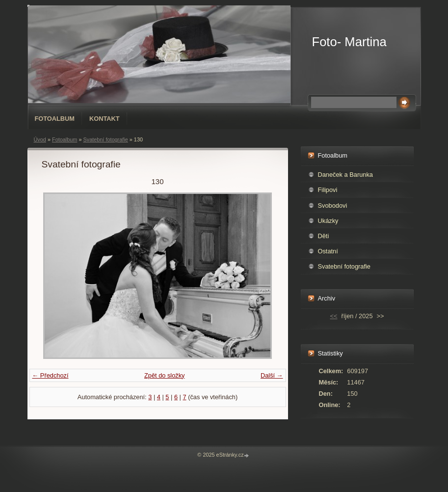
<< (334, 316)
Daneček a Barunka (345, 175)
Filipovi (328, 190)
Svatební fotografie (105, 139)
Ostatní (328, 251)
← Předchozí (51, 375)
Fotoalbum (55, 119)
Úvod (40, 139)
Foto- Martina (349, 42)
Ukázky (328, 221)
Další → (272, 375)
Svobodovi (333, 205)
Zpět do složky (165, 375)
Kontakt (105, 119)
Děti (324, 236)
